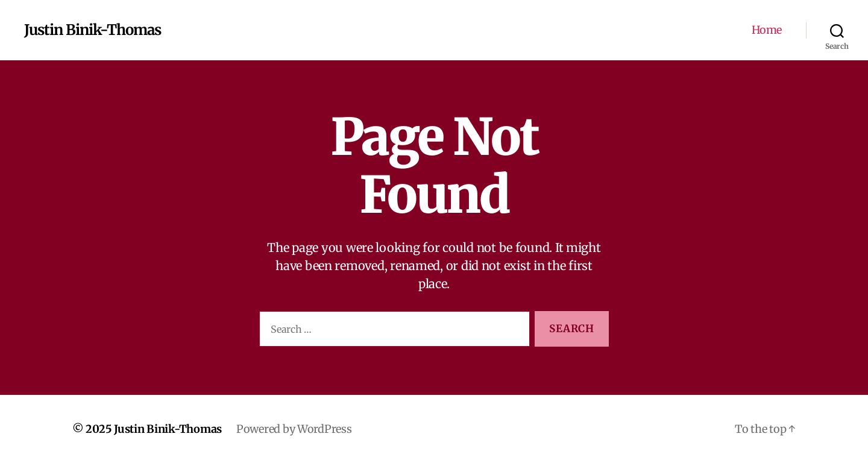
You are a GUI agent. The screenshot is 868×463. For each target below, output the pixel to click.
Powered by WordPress (294, 429)
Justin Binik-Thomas (93, 30)
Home (767, 30)
